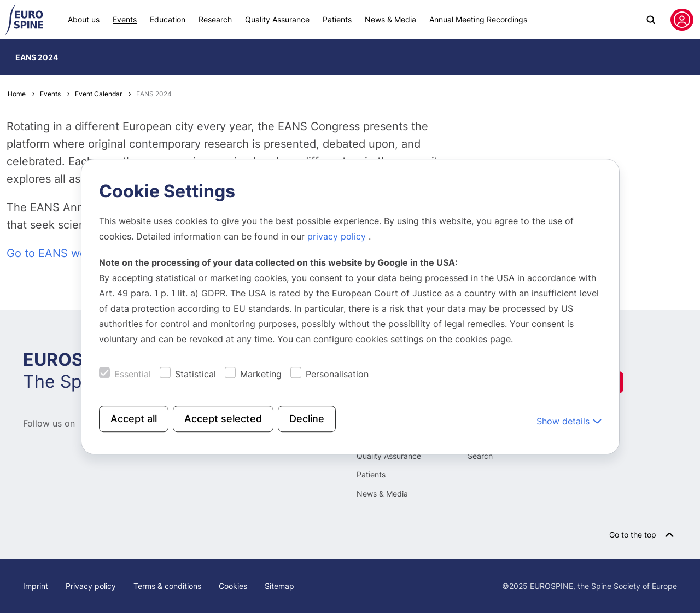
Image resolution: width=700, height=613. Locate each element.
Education (168, 19)
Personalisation (337, 374)
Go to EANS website (59, 253)
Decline (307, 419)
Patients (337, 19)
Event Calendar (98, 94)
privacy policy (338, 236)
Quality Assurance (277, 19)
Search (480, 456)
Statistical (196, 374)
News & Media (390, 19)
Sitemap (279, 586)
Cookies (233, 586)
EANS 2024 (37, 57)
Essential (133, 374)
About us (84, 19)
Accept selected (223, 419)
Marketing (261, 374)
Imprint (36, 586)
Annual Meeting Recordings (478, 19)
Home (17, 94)
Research (215, 19)
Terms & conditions (167, 586)
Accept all (134, 419)
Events (125, 19)
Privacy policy (91, 586)
